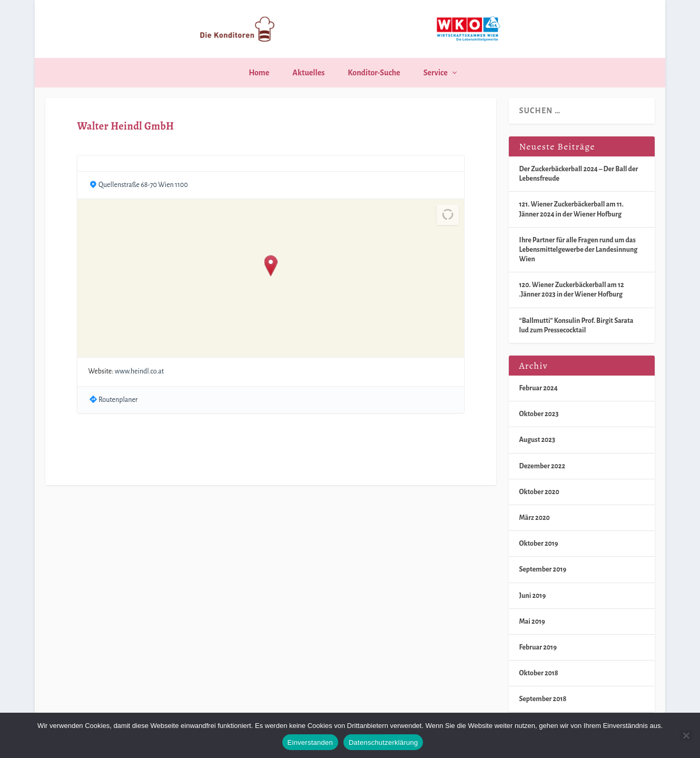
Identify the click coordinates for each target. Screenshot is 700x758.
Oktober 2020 (539, 492)
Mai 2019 (532, 622)
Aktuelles (308, 73)
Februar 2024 (539, 388)
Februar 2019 (538, 647)
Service (436, 73)
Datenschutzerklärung (383, 742)
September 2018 (543, 699)
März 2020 (535, 518)
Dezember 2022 (542, 466)
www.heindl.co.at (139, 371)
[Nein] (686, 735)
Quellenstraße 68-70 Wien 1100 (143, 185)
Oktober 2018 (539, 673)
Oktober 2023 (539, 414)
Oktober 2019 (539, 544)
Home (259, 73)
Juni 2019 (533, 596)
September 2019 (543, 569)
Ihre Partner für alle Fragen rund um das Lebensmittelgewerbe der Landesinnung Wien (579, 250)
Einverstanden (310, 742)
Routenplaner (118, 400)
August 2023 (537, 440)
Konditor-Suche (374, 73)
